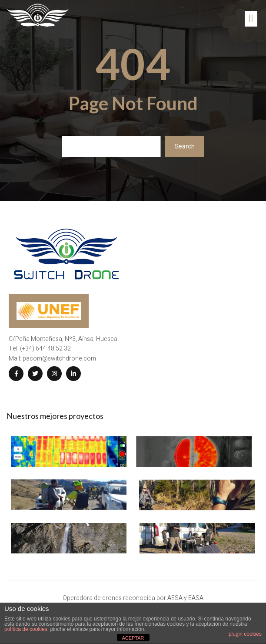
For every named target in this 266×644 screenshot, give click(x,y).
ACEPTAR (133, 638)
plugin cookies (245, 634)
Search (185, 146)
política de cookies (26, 629)
